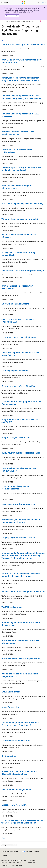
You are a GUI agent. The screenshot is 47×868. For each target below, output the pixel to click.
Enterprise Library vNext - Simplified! (19, 386)
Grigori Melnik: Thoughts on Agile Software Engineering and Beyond (21, 21)
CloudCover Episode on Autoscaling (18, 504)
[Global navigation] (2, 2)
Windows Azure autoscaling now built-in (20, 219)
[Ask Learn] (41, 21)
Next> (3, 838)
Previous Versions (16, 860)
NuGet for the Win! (10, 707)
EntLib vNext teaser (11, 692)
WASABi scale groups (12, 607)
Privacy (4, 863)
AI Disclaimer (5, 860)
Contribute (33, 860)
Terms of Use (31, 863)
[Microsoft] (24, 2)
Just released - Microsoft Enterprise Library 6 (23, 270)
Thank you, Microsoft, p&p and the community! (23, 44)
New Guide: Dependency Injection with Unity (22, 204)
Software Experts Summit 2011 (16, 741)
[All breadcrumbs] (3, 21)
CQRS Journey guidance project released (21, 453)
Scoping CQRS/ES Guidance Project (18, 538)
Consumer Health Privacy (17, 863)
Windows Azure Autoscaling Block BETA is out (23, 592)
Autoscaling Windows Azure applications (21, 658)
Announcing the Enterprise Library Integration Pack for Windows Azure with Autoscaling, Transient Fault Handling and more (23, 556)
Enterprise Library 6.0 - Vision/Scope (19, 337)
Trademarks (5, 865)
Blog (25, 860)
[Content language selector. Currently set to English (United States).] (10, 851)
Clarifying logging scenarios (15, 371)
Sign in (44, 2)
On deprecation (9, 756)
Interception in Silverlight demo (16, 789)
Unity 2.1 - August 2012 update (16, 438)
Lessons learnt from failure (14, 805)
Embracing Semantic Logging (15, 304)
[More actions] (44, 21)
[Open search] (39, 2)
